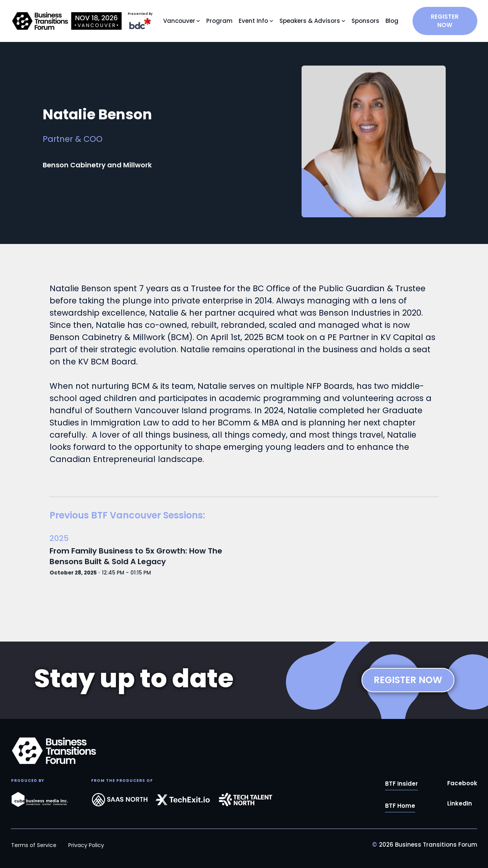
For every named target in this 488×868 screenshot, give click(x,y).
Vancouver (179, 21)
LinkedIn (460, 805)
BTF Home (400, 807)
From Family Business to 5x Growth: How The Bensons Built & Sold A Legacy (136, 556)
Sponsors (365, 21)
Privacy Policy (86, 845)
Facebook (462, 784)
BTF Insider (401, 785)
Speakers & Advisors (310, 21)
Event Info (253, 21)
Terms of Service (34, 845)
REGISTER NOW (445, 21)
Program (219, 21)
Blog (392, 21)
